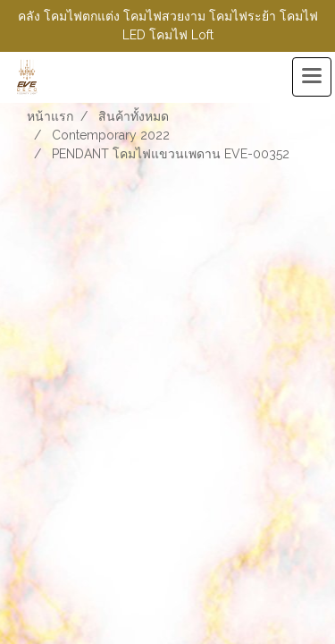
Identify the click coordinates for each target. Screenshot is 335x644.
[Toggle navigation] (312, 77)
